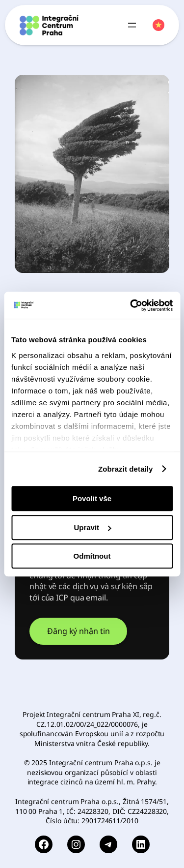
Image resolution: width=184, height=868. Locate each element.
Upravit (92, 527)
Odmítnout (92, 556)
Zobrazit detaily (126, 469)
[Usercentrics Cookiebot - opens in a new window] (131, 305)
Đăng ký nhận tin (78, 631)
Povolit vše (92, 498)
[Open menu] (132, 25)
